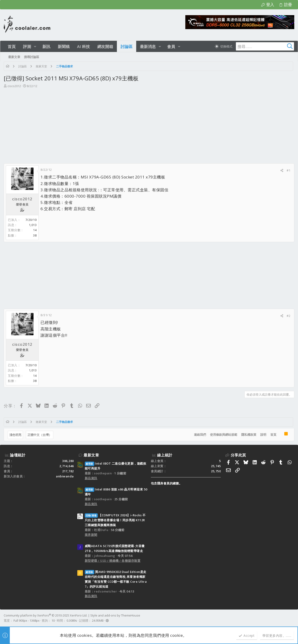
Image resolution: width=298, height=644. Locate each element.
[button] (35, 46)
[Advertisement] (149, 123)
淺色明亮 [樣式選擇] (15, 435)
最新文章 (91, 455)
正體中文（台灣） (40, 435)
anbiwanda (65, 476)
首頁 (273, 435)
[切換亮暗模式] (223, 46)
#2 (288, 316)
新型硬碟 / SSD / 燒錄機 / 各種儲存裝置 (113, 561)
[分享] (282, 170)
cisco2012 (14, 86)
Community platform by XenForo (46, 615)
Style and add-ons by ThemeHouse (115, 615)
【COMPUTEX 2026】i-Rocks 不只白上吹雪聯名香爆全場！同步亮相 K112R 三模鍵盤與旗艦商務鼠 (115, 520)
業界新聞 (91, 535)
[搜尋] (265, 46)
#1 (288, 170)
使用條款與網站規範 (224, 435)
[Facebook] (292, 618)
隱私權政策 (249, 435)
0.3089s (72, 620)
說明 (263, 435)
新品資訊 (91, 478)
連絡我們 (200, 435)
